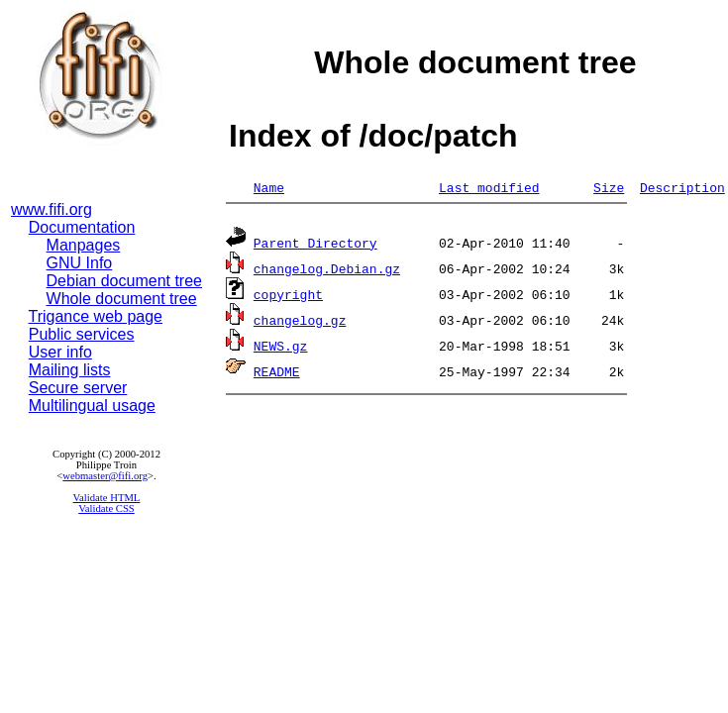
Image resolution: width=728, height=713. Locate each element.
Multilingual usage (92, 406)
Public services (82, 334)
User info (60, 352)
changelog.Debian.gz (327, 271)
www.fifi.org (52, 209)
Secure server (78, 388)
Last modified (489, 187)
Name (269, 187)
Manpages (84, 245)
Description (682, 187)
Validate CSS (106, 509)
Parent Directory (315, 246)
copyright (288, 297)
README (277, 374)
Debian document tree (124, 281)
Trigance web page (96, 316)
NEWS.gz (281, 349)
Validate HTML (107, 498)
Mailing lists (70, 370)
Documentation (82, 227)
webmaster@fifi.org (105, 476)
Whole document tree (122, 299)
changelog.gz (300, 323)
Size (609, 187)
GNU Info (80, 263)
